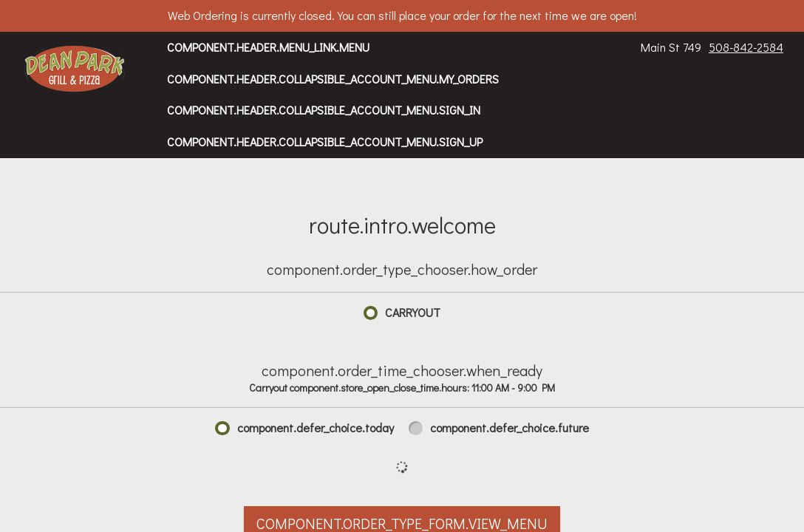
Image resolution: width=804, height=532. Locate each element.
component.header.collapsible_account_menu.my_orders (333, 79)
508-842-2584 (746, 47)
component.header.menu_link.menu (268, 47)
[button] (75, 70)
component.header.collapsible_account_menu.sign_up (325, 141)
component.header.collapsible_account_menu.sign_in (324, 110)
